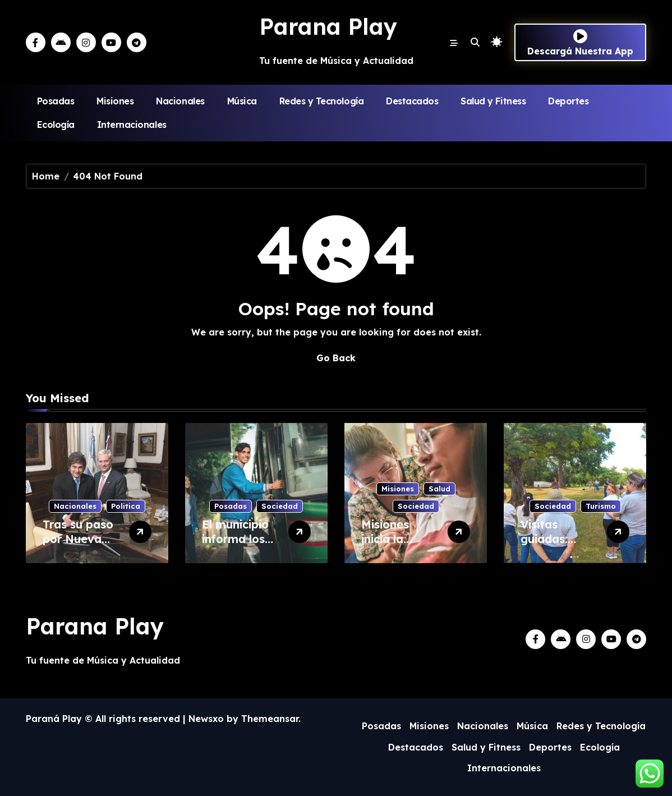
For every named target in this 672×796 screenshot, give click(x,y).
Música (242, 101)
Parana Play (328, 26)
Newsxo (206, 719)
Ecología (56, 125)
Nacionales (180, 101)
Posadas (56, 101)
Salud (439, 489)
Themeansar (270, 719)
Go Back (336, 358)
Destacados (412, 101)
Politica (126, 506)
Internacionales (132, 125)
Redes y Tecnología (321, 101)
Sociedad (280, 506)
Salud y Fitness (493, 101)
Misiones (115, 101)
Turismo (601, 506)
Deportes (568, 101)
